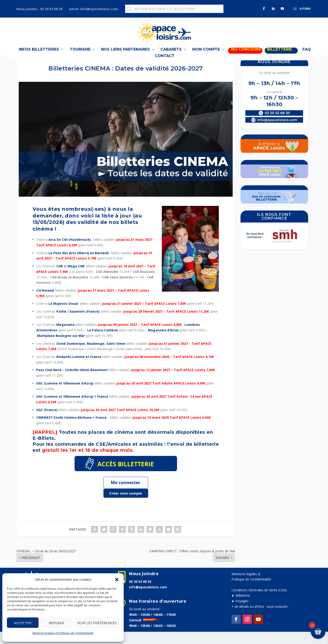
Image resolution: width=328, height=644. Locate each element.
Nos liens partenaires (125, 55)
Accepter (23, 623)
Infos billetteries (39, 55)
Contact (165, 61)
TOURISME (80, 55)
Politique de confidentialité (251, 591)
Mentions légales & (246, 586)
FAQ (307, 55)
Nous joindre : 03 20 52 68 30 (39, 9)
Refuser (56, 623)
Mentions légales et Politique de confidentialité (63, 633)
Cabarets (171, 55)
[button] (117, 580)
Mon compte (206, 55)
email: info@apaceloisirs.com (93, 9)
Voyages (242, 613)
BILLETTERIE (279, 55)
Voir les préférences (97, 623)
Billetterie (243, 608)
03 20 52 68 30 (140, 594)
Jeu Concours (246, 55)
